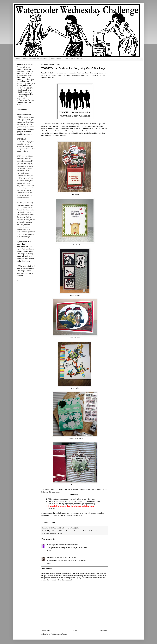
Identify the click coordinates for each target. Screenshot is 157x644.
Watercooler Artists (89, 531)
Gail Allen (75, 485)
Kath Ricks (75, 195)
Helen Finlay (75, 388)
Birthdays (62, 531)
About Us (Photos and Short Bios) (35, 59)
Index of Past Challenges (74, 59)
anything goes (54, 531)
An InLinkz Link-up (48, 522)
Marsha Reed (75, 245)
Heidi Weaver (75, 338)
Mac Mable (51, 557)
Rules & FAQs (56, 59)
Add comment (47, 568)
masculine (80, 531)
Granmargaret (52, 545)
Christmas (69, 531)
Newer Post (46, 630)
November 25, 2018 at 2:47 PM (66, 557)
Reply (49, 551)
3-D (48, 531)
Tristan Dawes (75, 295)
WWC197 (60, 533)
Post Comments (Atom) (59, 634)
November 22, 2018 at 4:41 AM (68, 545)
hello (74, 531)
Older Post (104, 630)
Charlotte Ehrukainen (75, 438)
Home (18, 59)
